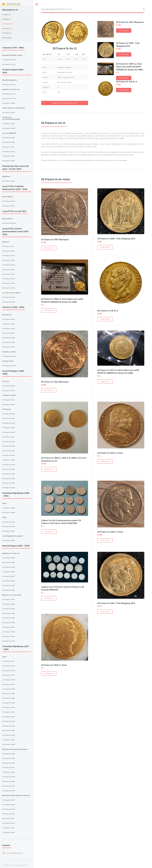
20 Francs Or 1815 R (9, 223)
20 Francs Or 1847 (9, 483)
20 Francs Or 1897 (9, 740)
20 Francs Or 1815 (8, 181)
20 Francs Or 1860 (9, 590)
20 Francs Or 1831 (8, 391)
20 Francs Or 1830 (9, 347)
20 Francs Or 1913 (8, 828)
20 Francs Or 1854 (9, 562)
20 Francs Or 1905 (9, 786)
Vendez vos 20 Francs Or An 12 (65, 103)
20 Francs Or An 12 (9, 64)
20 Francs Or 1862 (9, 604)
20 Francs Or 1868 (9, 632)
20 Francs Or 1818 (8, 260)
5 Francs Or (6, 15)
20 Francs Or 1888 (9, 698)
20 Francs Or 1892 (9, 717)
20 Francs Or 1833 (9, 418)
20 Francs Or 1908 (9, 805)
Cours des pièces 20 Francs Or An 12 (57, 9)
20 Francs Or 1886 (9, 689)
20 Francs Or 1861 (8, 600)
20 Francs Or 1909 (9, 809)
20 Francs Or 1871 (9, 661)
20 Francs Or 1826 (9, 329)
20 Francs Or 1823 (9, 283)
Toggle (37, 4)
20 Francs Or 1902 (9, 772)
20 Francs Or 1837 (9, 437)
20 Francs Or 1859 (9, 586)
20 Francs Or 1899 (9, 758)
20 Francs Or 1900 (9, 763)
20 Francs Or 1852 (9, 540)
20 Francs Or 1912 (8, 823)
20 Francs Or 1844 (9, 469)
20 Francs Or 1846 (9, 479)
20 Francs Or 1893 (9, 721)
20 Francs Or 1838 (9, 442)
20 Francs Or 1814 (9, 161)
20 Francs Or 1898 (9, 744)
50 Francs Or (7, 33)
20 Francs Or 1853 (9, 558)
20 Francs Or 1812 (8, 152)
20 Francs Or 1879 (9, 684)
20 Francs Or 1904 (9, 781)
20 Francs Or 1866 (8, 623)
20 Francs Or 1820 (9, 270)
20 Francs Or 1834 (9, 423)
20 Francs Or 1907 (9, 800)
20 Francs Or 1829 (9, 342)
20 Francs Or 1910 (8, 814)
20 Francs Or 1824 (9, 288)
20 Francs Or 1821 (8, 274)
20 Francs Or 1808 (9, 128)
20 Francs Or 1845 (9, 474)
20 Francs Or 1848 (9, 488)
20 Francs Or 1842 (9, 460)
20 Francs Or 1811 (8, 147)
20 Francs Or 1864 (9, 613)
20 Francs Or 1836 (9, 432)
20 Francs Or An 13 (9, 94)
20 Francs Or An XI (9, 60)
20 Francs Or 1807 (9, 113)
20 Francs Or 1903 (9, 777)
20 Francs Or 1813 (8, 156)
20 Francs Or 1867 (9, 627)
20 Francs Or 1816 (8, 251)
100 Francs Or (7, 38)
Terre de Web (24, 865)
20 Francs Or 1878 (9, 680)
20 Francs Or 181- (8, 246)
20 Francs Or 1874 (9, 666)
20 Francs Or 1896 (9, 735)
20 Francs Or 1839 (9, 446)
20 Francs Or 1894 (9, 726)
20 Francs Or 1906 (9, 791)
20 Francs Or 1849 (9, 513)
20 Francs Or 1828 (9, 338)
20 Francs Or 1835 (9, 428)
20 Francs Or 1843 (9, 465)
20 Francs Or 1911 (8, 818)
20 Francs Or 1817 (9, 256)
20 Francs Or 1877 (9, 675)
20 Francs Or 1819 (8, 265)
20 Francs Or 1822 (9, 279)
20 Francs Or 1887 (9, 694)
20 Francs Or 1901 (8, 768)
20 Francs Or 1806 (9, 103)
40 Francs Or (7, 28)
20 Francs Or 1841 (9, 455)
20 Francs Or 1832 (9, 414)
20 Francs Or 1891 (8, 712)
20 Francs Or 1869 (9, 636)
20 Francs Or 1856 (9, 572)
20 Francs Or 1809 (9, 138)
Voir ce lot (124, 31)
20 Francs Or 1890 (9, 707)
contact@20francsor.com (15, 853)
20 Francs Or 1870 (9, 641)
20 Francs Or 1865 (9, 618)
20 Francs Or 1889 (9, 703)
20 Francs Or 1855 (9, 567)
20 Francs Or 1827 (9, 333)
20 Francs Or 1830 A (9, 356)
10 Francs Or (7, 19)
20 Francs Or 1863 (9, 609)
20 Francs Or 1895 (9, 731)
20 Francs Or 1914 (9, 832)
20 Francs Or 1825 (9, 324)
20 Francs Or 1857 (9, 576)
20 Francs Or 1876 (9, 671)
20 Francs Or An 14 (9, 99)
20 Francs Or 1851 (8, 531)
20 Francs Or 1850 (9, 526)
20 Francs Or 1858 (9, 581)
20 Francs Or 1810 (8, 142)
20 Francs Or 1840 (9, 451)
